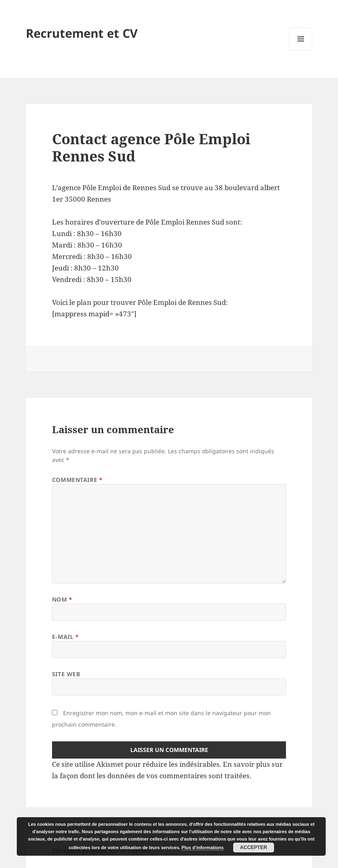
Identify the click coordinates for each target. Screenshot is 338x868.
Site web (66, 674)
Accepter (254, 848)
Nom (62, 599)
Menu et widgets (301, 50)
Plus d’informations (203, 848)
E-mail (65, 637)
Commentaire (77, 480)
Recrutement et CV (82, 33)
